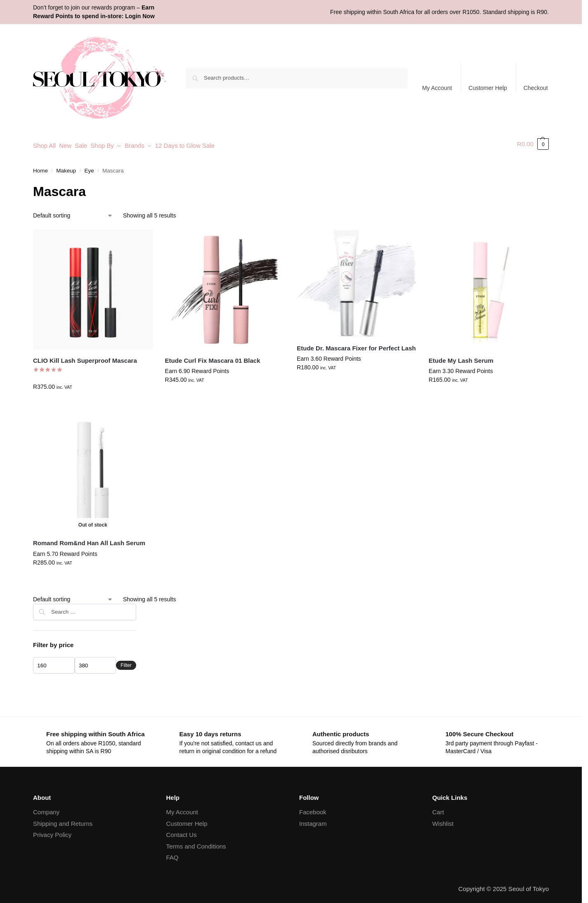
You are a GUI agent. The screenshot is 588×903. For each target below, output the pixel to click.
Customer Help (488, 88)
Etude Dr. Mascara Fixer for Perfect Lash (356, 344)
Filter (126, 662)
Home (40, 167)
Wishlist (443, 820)
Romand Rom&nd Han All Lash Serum (89, 540)
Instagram (313, 820)
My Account (437, 88)
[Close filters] (139, 605)
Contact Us (182, 831)
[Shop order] (73, 212)
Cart (438, 808)
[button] (533, 144)
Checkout (536, 88)
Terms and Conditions (196, 843)
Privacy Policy (52, 831)
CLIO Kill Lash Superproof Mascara (85, 357)
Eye (89, 167)
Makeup (66, 167)
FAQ (172, 854)
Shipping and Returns (63, 820)
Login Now (140, 16)
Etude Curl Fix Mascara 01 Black (213, 357)
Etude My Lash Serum (461, 357)
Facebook (313, 808)
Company (46, 808)
